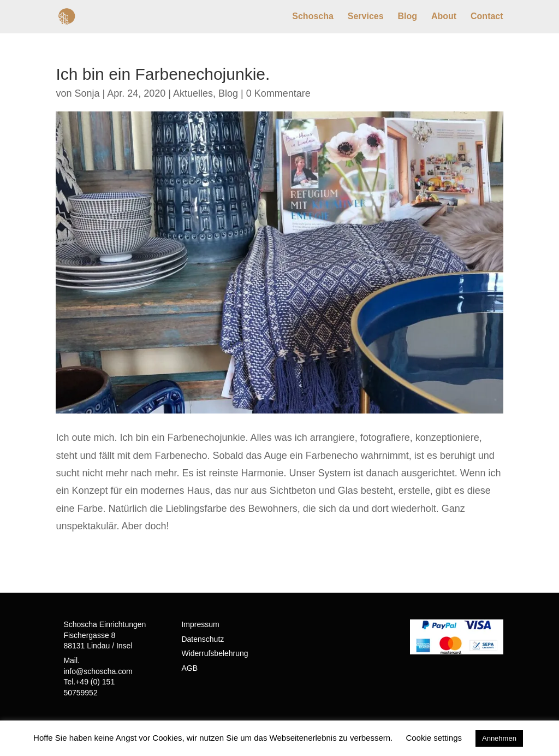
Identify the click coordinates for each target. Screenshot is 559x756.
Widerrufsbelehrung (215, 653)
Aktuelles (193, 93)
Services (366, 17)
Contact (487, 17)
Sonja (87, 93)
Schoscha (313, 17)
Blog (408, 17)
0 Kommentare (278, 93)
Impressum (200, 624)
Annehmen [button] (499, 738)
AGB (189, 668)
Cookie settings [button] (434, 738)
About (444, 17)
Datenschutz (203, 639)
